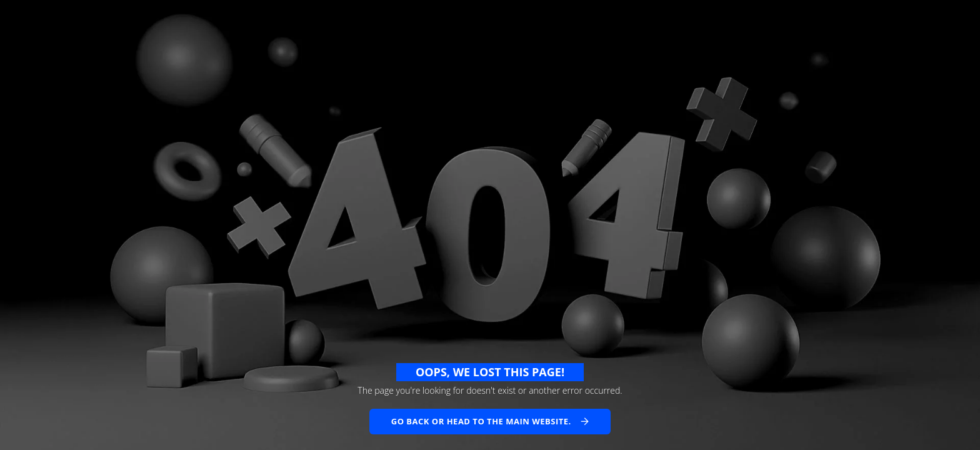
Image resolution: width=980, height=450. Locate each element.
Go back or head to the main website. (481, 421)
